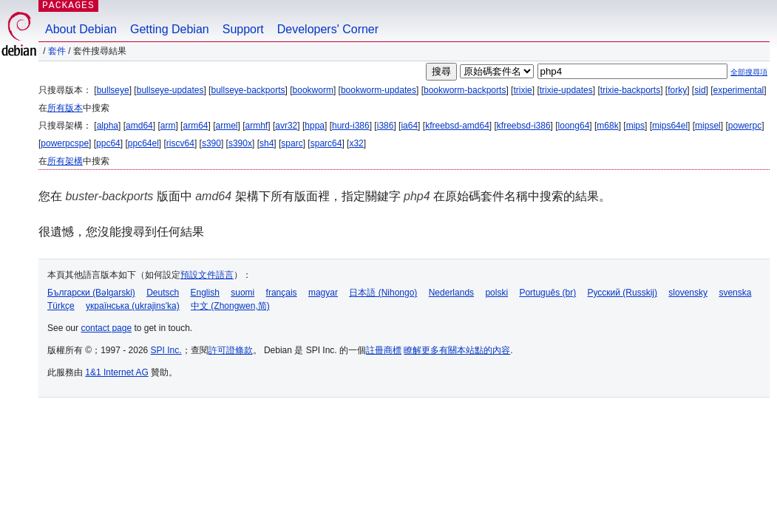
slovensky (688, 293)
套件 (57, 51)
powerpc (745, 126)
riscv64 (180, 143)
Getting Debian (170, 29)
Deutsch (163, 293)
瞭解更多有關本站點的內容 (457, 350)
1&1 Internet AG (116, 372)
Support (243, 29)
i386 (386, 126)
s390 (211, 143)
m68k (607, 126)
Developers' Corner (328, 29)
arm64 (195, 126)
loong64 (574, 126)
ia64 (409, 126)
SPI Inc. (166, 350)
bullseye (113, 90)
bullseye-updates (170, 90)
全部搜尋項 (749, 72)
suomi (242, 293)
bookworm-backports (465, 90)
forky (677, 90)
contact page (106, 328)
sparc (292, 143)
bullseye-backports (248, 90)
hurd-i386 (351, 126)
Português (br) (547, 293)
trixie (522, 90)
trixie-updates (566, 90)
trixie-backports (630, 90)
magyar (323, 293)
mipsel (708, 126)
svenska (735, 293)
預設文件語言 (207, 275)
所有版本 (65, 108)
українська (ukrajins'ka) (133, 306)
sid (700, 90)
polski (496, 293)
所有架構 (65, 161)
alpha (108, 126)
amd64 (139, 126)
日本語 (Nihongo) (383, 293)
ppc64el (143, 143)
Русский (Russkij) (622, 293)
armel (227, 126)
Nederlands (451, 293)
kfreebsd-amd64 (457, 126)
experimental (739, 90)
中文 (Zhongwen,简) (230, 306)
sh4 (267, 143)
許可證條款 (231, 350)
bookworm (313, 90)
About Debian (81, 29)
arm (168, 126)
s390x (240, 143)
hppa (315, 126)
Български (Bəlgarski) (91, 293)
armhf (257, 126)
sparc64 (326, 143)
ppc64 (108, 143)
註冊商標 (384, 350)
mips (635, 126)
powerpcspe (65, 143)
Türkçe (61, 306)
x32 (356, 143)
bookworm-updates (379, 90)
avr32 (286, 126)
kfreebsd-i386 (524, 126)
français (282, 293)
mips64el (670, 126)
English (205, 293)
